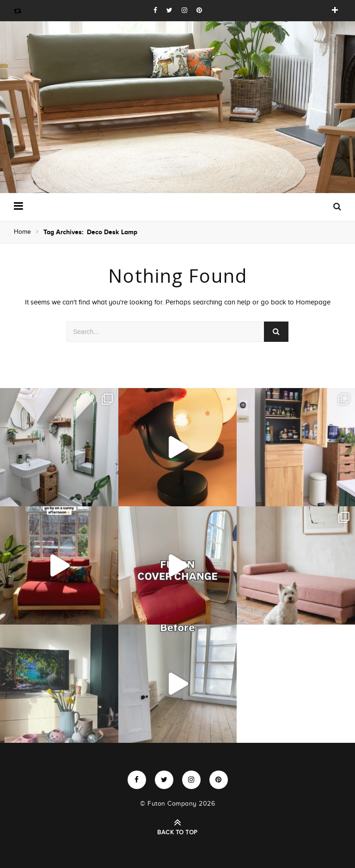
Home (22, 232)
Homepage (313, 302)
